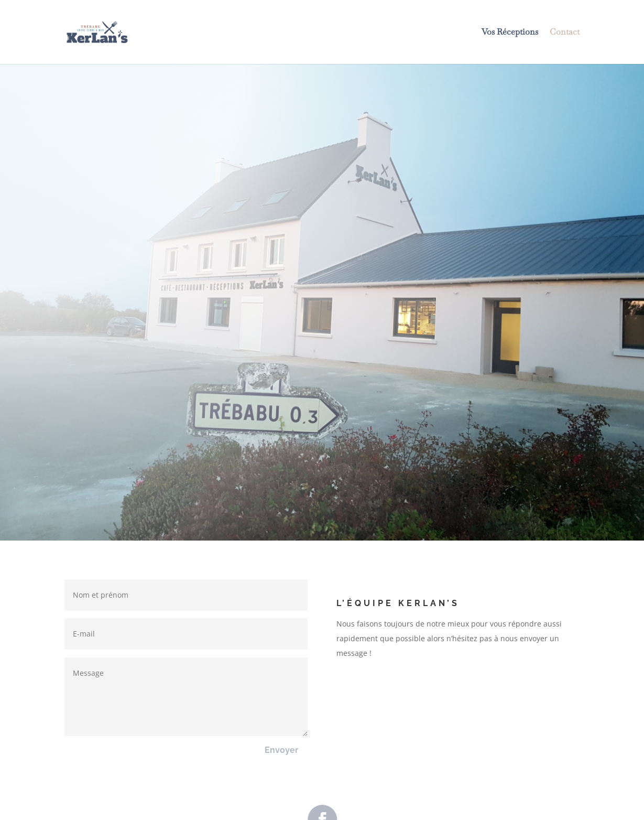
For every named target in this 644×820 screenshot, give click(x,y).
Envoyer (281, 750)
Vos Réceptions (510, 33)
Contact (565, 33)
